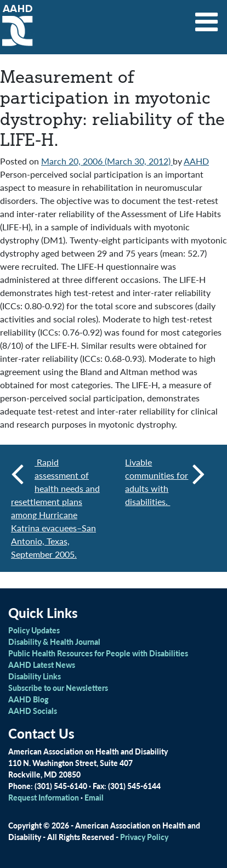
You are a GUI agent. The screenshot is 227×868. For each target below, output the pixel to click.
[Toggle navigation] (207, 18)
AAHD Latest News (42, 665)
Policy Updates (34, 630)
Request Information (44, 797)
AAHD (196, 161)
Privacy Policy (144, 837)
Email (94, 797)
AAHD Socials (33, 711)
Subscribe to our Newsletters (58, 688)
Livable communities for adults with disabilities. (165, 482)
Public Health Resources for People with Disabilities (98, 653)
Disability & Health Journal (54, 642)
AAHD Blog (28, 699)
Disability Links (35, 676)
